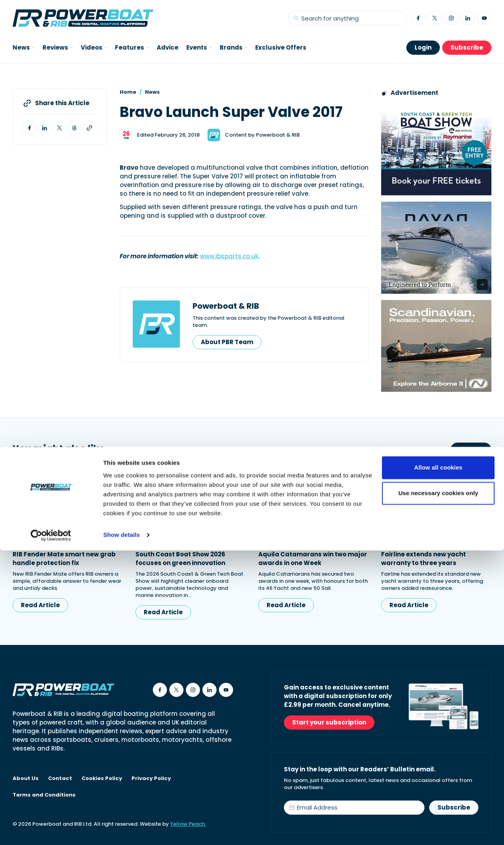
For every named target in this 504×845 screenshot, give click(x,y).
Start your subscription (329, 722)
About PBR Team (227, 342)
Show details (121, 829)
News (152, 92)
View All (471, 449)
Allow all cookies (438, 762)
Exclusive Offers (281, 47)
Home (128, 92)
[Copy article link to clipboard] (89, 128)
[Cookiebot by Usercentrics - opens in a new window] (51, 830)
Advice (168, 47)
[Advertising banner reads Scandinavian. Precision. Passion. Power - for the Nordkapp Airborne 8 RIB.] (436, 346)
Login (423, 47)
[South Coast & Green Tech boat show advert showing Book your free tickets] (436, 149)
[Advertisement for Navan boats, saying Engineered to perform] (436, 247)
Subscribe (467, 47)
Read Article (40, 605)
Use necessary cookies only (438, 788)
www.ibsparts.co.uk (229, 256)
